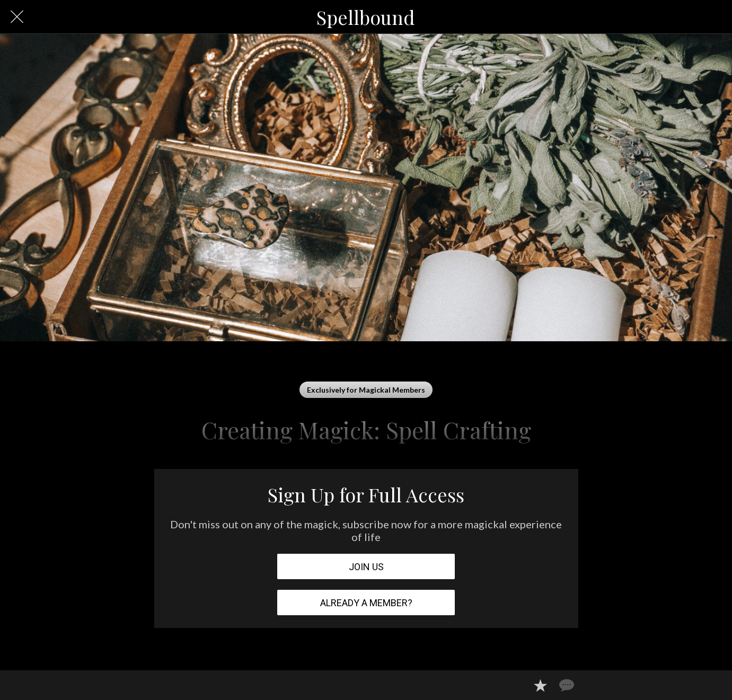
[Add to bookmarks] (540, 685)
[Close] (17, 17)
